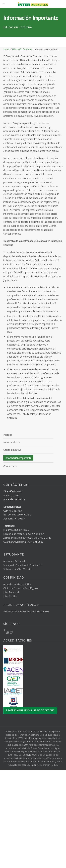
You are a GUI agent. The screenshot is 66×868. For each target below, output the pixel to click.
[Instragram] (11, 633)
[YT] (7, 633)
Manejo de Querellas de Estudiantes (23, 565)
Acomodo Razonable (15, 561)
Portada (8, 435)
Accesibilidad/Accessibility (17, 584)
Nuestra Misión (12, 442)
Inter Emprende (12, 592)
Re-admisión (11, 18)
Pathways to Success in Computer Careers (26, 611)
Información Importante (18, 458)
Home (6, 49)
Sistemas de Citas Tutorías (18, 569)
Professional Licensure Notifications (30, 710)
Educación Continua (22, 49)
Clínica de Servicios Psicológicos (21, 588)
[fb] (4, 631)
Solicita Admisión (9, 11)
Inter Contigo (10, 596)
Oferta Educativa (12, 450)
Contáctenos (10, 466)
